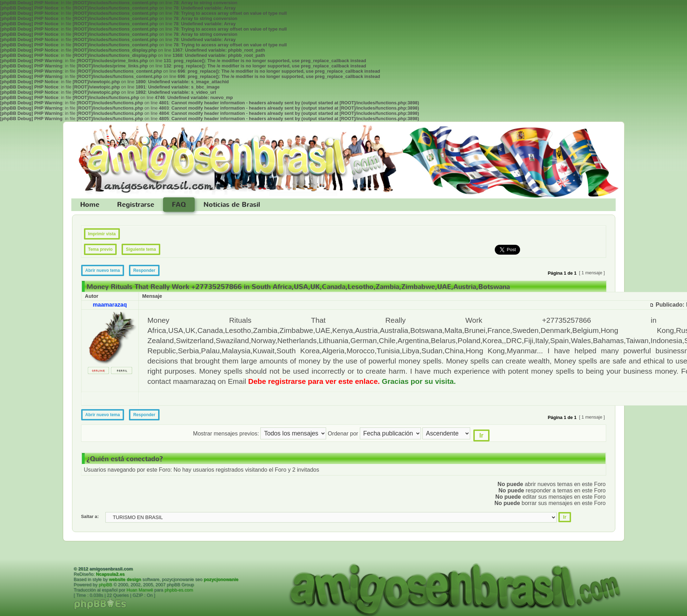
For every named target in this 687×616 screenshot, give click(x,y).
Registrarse (136, 205)
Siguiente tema (141, 249)
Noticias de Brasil (232, 205)
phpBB (105, 585)
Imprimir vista (102, 234)
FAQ (179, 205)
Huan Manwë (140, 590)
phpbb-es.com (179, 590)
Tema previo (101, 249)
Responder (144, 270)
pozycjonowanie (221, 579)
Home (90, 205)
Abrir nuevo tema (103, 270)
